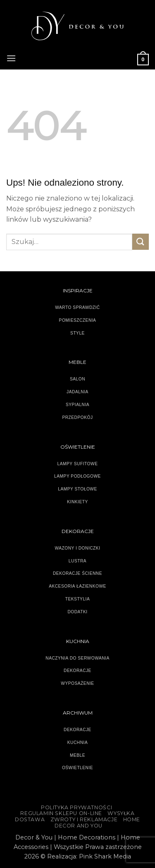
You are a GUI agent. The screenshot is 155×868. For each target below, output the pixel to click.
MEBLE (77, 755)
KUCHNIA (77, 742)
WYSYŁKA (121, 813)
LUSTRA (77, 561)
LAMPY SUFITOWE (78, 464)
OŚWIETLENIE (77, 768)
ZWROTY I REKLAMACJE (84, 819)
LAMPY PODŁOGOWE (77, 476)
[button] (11, 57)
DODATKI (77, 612)
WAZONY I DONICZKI (78, 548)
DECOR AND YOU (79, 826)
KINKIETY (77, 502)
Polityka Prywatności (76, 807)
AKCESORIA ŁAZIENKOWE (77, 586)
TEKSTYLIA (78, 599)
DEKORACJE (77, 730)
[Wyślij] (141, 242)
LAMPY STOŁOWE (77, 489)
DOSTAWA (30, 819)
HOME (132, 819)
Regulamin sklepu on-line (61, 813)
